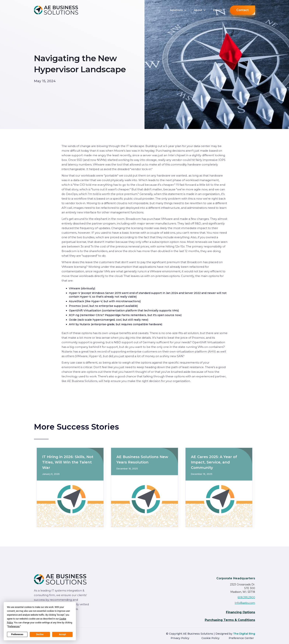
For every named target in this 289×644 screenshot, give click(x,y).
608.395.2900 (246, 597)
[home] (62, 10)
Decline (40, 634)
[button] (178, 10)
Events (218, 10)
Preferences (17, 634)
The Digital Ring (244, 634)
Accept (62, 634)
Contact (242, 10)
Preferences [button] (14, 626)
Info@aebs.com (245, 603)
